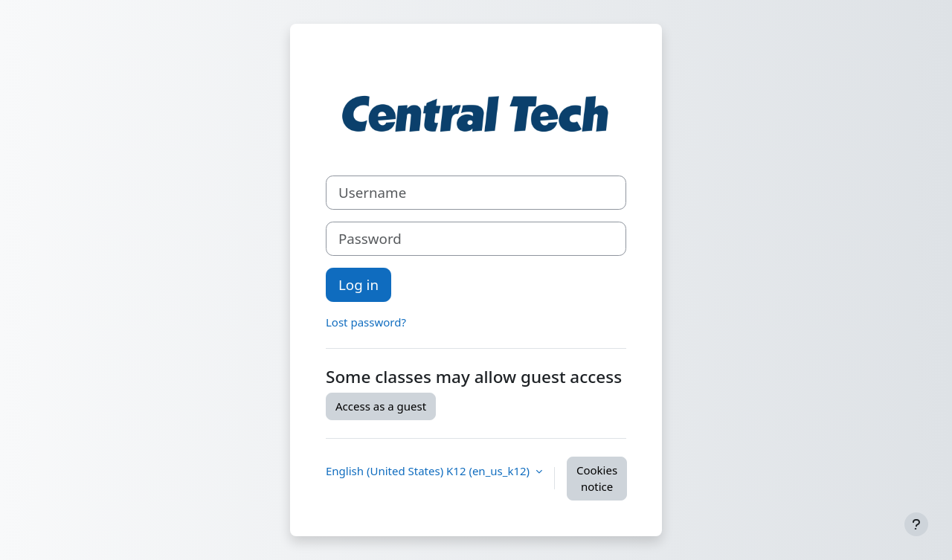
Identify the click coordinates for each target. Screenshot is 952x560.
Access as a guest (381, 406)
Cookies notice (597, 479)
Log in (358, 284)
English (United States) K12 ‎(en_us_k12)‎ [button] (429, 471)
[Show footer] (916, 524)
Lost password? (366, 322)
